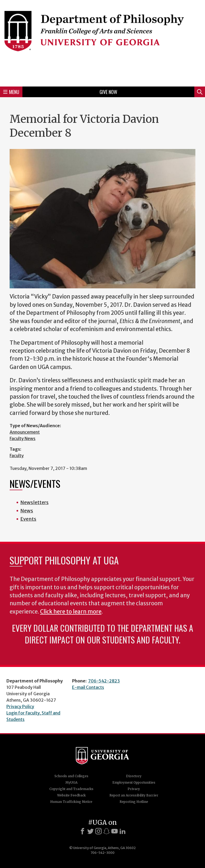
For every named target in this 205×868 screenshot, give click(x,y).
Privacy (134, 789)
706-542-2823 (104, 681)
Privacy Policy (20, 706)
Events (28, 519)
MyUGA (71, 782)
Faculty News (23, 438)
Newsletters (34, 502)
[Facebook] (82, 831)
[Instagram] (98, 831)
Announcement (25, 432)
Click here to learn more (71, 612)
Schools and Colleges (71, 776)
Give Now (108, 92)
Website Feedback (71, 795)
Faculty (17, 455)
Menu (11, 92)
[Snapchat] (107, 831)
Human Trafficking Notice (71, 802)
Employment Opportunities (134, 782)
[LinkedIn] (123, 831)
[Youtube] (115, 831)
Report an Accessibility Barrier (134, 795)
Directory (134, 776)
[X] (90, 831)
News (27, 511)
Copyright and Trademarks (71, 789)
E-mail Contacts (88, 687)
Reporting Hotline (134, 802)
